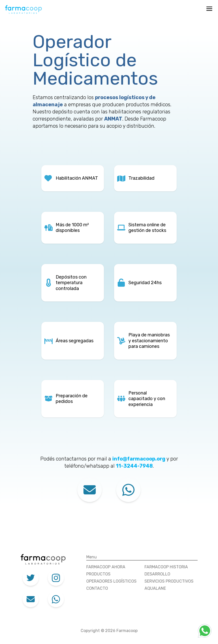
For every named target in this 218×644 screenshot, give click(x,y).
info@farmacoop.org (139, 459)
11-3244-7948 (134, 466)
